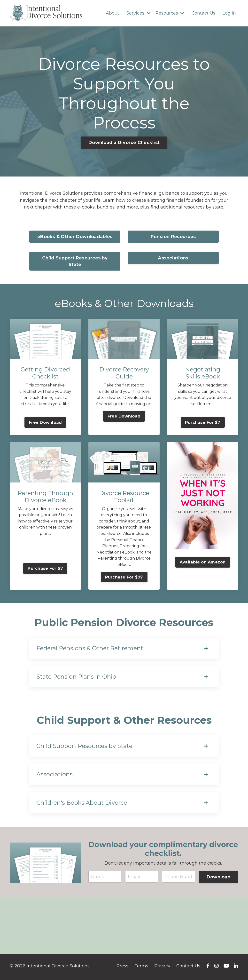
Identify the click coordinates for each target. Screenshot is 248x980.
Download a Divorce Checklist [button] (124, 143)
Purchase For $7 (203, 423)
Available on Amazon (203, 562)
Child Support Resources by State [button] (75, 261)
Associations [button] (173, 258)
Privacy (162, 968)
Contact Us (203, 13)
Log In (229, 13)
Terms (141, 968)
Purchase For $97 (124, 577)
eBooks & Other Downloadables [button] (75, 237)
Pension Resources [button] (173, 237)
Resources (170, 13)
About (112, 13)
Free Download (45, 423)
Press (122, 968)
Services (138, 13)
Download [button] (219, 878)
